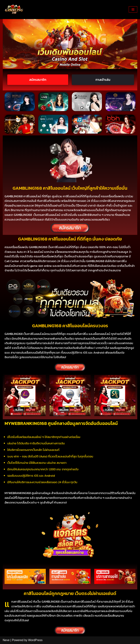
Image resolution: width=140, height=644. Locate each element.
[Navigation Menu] (133, 9)
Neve (6, 640)
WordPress (35, 640)
